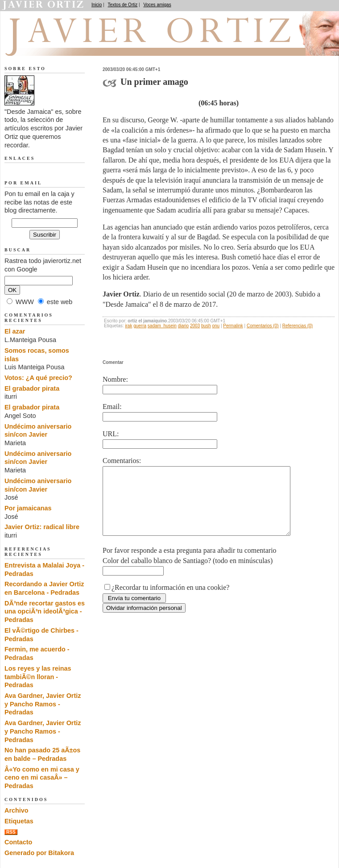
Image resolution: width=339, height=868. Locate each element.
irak (128, 326)
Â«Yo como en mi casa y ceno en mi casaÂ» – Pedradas (42, 778)
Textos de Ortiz (123, 5)
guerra (140, 326)
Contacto (18, 842)
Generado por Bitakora (39, 853)
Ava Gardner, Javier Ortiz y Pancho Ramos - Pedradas (43, 704)
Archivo (17, 810)
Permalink (233, 326)
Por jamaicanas (28, 508)
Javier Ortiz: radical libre (42, 527)
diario (183, 326)
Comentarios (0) (263, 326)
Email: (112, 407)
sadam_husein (162, 326)
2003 (195, 326)
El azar (15, 331)
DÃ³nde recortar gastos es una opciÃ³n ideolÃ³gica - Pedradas (45, 611)
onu (216, 326)
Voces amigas (157, 5)
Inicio (97, 5)
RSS (11, 832)
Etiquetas (19, 821)
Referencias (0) (298, 326)
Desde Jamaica (52, 45)
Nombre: (115, 379)
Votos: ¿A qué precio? (38, 378)
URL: (111, 434)
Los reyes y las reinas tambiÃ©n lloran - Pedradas (38, 677)
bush (206, 326)
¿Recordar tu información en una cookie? (170, 601)
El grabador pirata (32, 388)
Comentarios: (122, 461)
